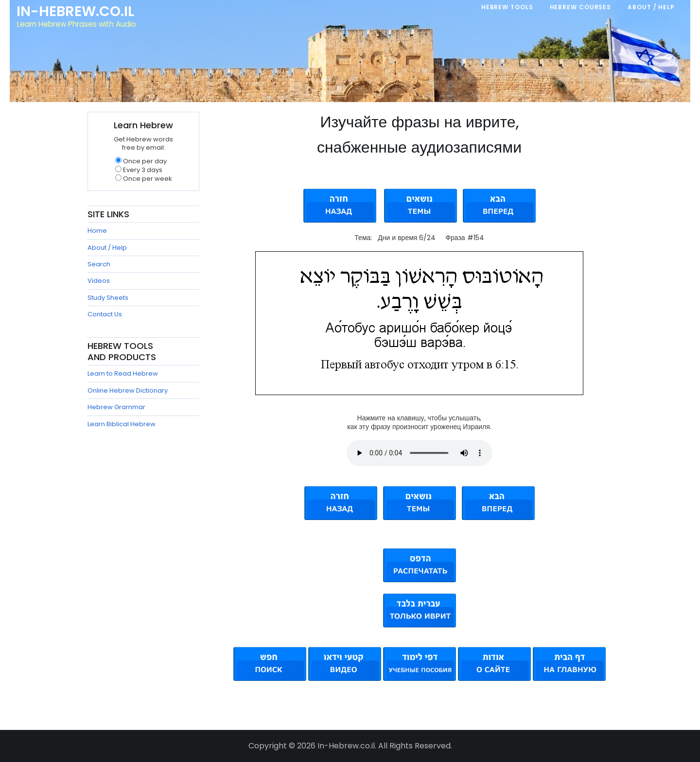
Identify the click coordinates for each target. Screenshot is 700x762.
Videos (99, 281)
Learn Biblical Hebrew (122, 424)
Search (99, 264)
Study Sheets (108, 298)
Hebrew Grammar (116, 407)
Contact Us (105, 314)
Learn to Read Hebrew (123, 373)
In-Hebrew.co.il (76, 12)
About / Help (107, 248)
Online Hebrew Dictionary (128, 390)
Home (97, 231)
